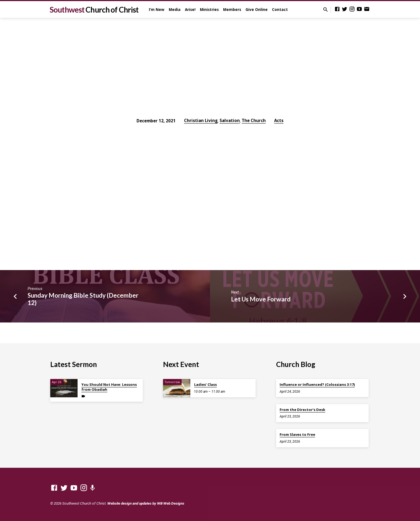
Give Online (257, 9)
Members (232, 9)
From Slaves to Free (297, 434)
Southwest (94, 10)
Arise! (190, 9)
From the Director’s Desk (302, 410)
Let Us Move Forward (261, 299)
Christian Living (201, 120)
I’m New (157, 9)
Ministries (209, 9)
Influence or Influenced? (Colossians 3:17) (317, 384)
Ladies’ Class (205, 384)
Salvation (230, 120)
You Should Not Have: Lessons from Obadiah (109, 387)
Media (175, 9)
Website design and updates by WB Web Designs (146, 503)
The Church (254, 120)
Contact (280, 9)
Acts (279, 120)
